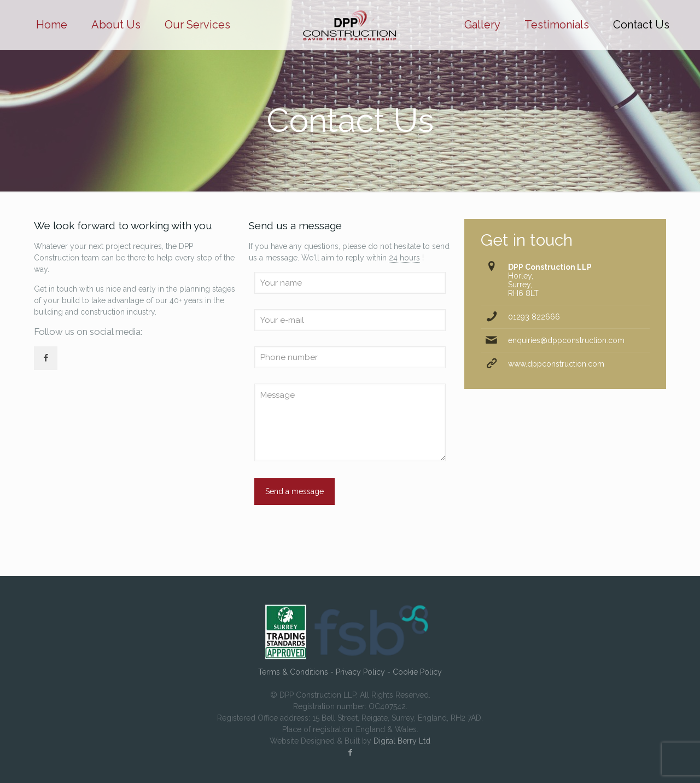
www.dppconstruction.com (556, 364)
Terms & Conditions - (297, 672)
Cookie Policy (417, 672)
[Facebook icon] (350, 752)
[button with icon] (46, 358)
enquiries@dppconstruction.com (566, 340)
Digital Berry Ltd (402, 741)
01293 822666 (534, 317)
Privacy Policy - (364, 672)
